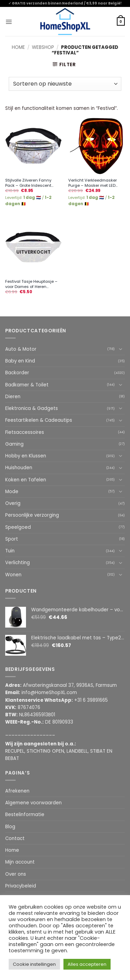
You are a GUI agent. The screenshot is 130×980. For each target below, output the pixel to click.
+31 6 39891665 (91, 700)
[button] (9, 21)
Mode (12, 492)
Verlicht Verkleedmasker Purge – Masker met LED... (93, 183)
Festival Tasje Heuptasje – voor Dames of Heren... (31, 284)
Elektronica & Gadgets (32, 408)
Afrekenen (17, 791)
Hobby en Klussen (26, 456)
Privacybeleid (21, 886)
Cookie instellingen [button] (34, 964)
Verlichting (18, 563)
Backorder (17, 373)
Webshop (43, 47)
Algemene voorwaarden (33, 803)
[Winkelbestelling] (65, 84)
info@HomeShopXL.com (49, 693)
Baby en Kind (20, 361)
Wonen (13, 575)
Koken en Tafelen (26, 480)
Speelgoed (18, 527)
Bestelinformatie (25, 815)
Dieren (13, 397)
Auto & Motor (21, 349)
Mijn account (20, 862)
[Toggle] (121, 349)
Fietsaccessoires (25, 432)
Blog (10, 827)
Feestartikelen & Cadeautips (39, 420)
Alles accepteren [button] (87, 964)
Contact (15, 838)
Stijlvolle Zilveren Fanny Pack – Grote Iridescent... (29, 183)
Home (18, 47)
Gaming (14, 444)
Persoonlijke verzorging (32, 515)
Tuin (10, 551)
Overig (13, 503)
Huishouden (19, 468)
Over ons (16, 874)
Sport (12, 539)
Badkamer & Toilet (27, 385)
